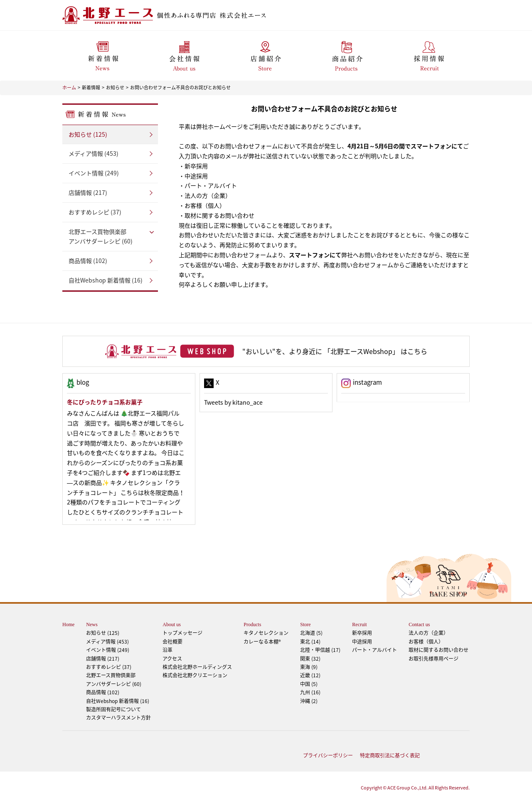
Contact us (419, 625)
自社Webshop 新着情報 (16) (106, 280)
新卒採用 (362, 633)
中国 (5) (309, 684)
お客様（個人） (426, 642)
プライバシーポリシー (328, 755)
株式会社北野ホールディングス (197, 667)
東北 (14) (310, 642)
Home (68, 625)
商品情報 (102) (88, 261)
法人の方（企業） (429, 633)
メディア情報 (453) (94, 153)
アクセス (172, 659)
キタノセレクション (266, 633)
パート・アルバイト (374, 650)
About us (172, 625)
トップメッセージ (182, 633)
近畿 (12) (310, 675)
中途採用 (362, 642)
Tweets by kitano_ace (233, 402)
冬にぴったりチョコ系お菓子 (105, 402)
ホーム (69, 87)
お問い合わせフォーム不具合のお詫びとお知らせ (180, 87)
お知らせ (115, 87)
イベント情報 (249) (94, 173)
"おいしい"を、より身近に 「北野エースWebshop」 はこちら (335, 351)
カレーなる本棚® (262, 642)
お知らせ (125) (88, 134)
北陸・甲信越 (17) (320, 650)
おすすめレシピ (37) (95, 212)
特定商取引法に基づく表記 (390, 755)
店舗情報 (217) (88, 192)
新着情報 (91, 87)
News (92, 625)
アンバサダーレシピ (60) (110, 236)
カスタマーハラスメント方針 (118, 718)
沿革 (167, 650)
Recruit (359, 625)
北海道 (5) (311, 633)
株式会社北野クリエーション (195, 675)
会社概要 (172, 642)
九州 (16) (310, 692)
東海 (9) (309, 667)
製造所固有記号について (113, 709)
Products (252, 625)
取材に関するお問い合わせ (438, 650)
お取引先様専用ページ (433, 659)
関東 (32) (310, 659)
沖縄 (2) (309, 701)
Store (305, 625)
